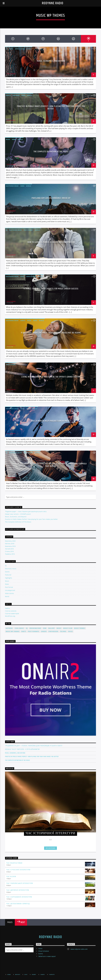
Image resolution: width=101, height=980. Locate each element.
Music (8, 139)
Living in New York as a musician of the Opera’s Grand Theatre (51, 377)
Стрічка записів (11, 611)
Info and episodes (50, 848)
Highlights (9, 578)
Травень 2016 (10, 554)
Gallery (51, 628)
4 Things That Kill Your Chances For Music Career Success (51, 289)
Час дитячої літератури (18, 890)
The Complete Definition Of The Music (51, 152)
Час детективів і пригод (18, 904)
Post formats (33, 631)
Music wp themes (13, 631)
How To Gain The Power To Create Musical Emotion (51, 242)
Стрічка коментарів (12, 613)
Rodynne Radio (53, 3)
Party (24, 631)
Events (8, 95)
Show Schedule (44, 951)
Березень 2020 (10, 541)
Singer (44, 631)
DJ (7, 49)
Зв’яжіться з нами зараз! (47, 956)
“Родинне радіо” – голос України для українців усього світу (26, 511)
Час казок (11, 877)
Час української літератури (20, 883)
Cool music (19, 628)
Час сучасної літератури (18, 870)
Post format (28, 230)
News (11, 49)
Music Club (68, 628)
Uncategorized (10, 590)
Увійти (7, 608)
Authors (9, 628)
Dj (27, 628)
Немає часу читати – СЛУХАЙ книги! (18, 514)
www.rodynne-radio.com (79, 949)
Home (40, 948)
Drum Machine (35, 628)
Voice (70, 631)
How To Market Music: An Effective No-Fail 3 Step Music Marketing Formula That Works (51, 465)
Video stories (20, 49)
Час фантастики (14, 863)
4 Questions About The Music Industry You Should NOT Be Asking (51, 333)
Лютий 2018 (9, 549)
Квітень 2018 (10, 544)
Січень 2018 (9, 551)
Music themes (80, 628)
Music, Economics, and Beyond (51, 61)
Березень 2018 (10, 546)
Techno (63, 631)
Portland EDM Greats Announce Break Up (51, 198)
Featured (16, 95)
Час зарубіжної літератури (19, 897)
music (59, 628)
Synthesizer (53, 631)
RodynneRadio (11, 74)
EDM (45, 628)
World (29, 49)
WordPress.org (10, 616)
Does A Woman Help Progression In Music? (51, 421)
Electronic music (12, 186)
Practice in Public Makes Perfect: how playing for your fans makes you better (51, 108)
